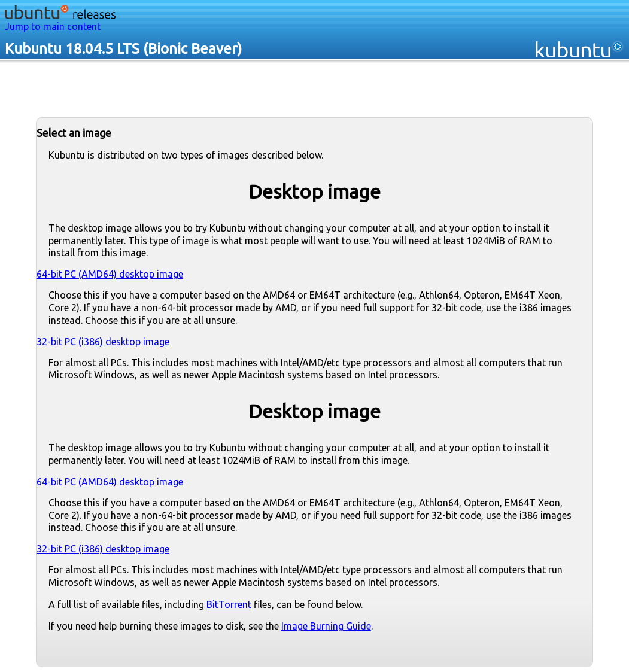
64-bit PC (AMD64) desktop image (110, 274)
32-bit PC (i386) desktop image (103, 342)
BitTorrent (229, 604)
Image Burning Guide (326, 626)
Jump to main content (53, 26)
